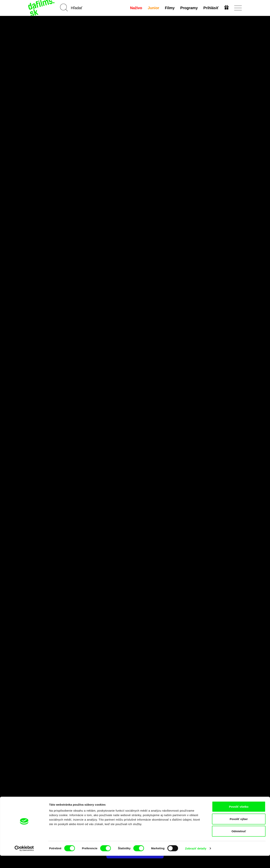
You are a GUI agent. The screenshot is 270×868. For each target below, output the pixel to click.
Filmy (169, 8)
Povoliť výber (239, 831)
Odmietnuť (239, 843)
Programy (189, 8)
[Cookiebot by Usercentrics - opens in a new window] (24, 861)
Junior (153, 8)
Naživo (136, 8)
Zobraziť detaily (196, 861)
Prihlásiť (211, 8)
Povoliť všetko (239, 819)
